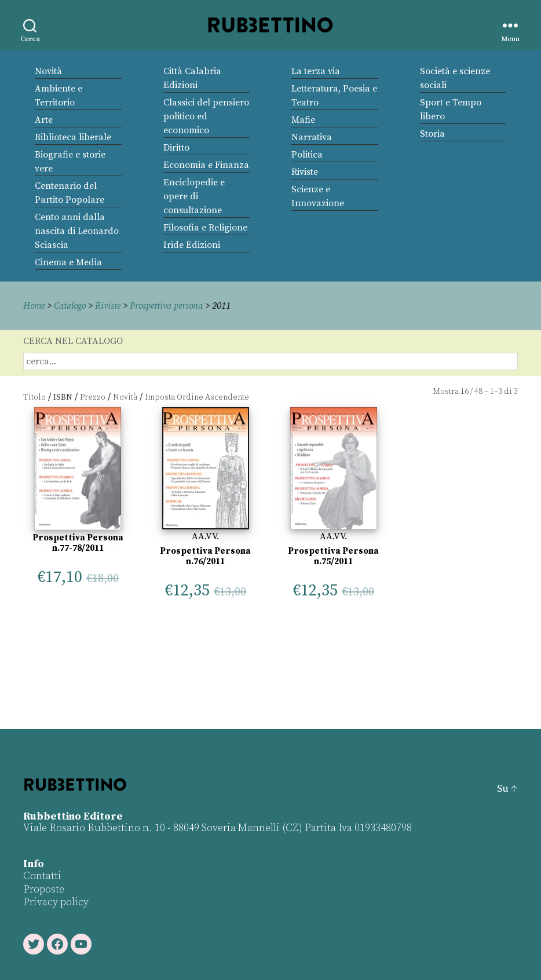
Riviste (305, 172)
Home (35, 306)
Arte (44, 120)
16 (465, 392)
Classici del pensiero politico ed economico (206, 116)
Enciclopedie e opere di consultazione (194, 196)
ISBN (63, 397)
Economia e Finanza (206, 165)
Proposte (44, 889)
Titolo (34, 397)
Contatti (42, 876)
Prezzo (93, 397)
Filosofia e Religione (205, 228)
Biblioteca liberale (73, 137)
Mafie (303, 120)
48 (478, 392)
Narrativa (312, 137)
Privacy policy (56, 902)
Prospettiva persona (172, 306)
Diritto (176, 148)
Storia (432, 134)
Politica (307, 155)
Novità (48, 71)
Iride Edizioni (192, 245)
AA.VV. (205, 536)
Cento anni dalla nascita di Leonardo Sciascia (77, 231)
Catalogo (72, 306)
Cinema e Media (68, 262)
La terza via (316, 71)
